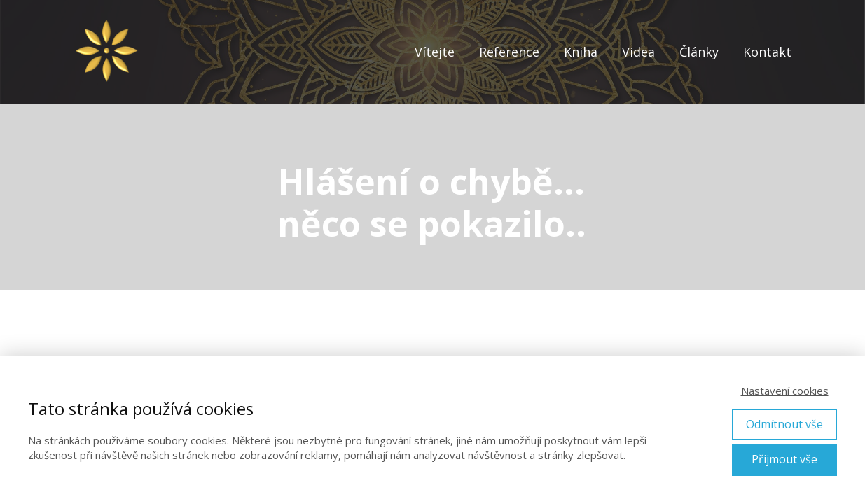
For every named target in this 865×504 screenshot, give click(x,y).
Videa (638, 52)
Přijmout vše (784, 459)
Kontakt (767, 52)
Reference (509, 52)
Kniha (581, 52)
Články (699, 52)
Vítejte (435, 52)
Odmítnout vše (784, 424)
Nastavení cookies (785, 391)
